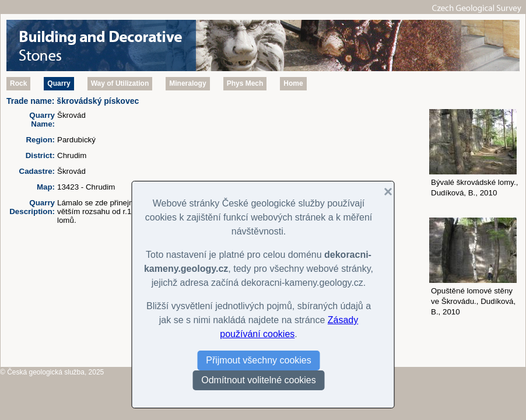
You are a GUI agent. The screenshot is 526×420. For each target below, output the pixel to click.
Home (293, 83)
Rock (18, 83)
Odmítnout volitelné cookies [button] (259, 380)
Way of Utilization (120, 83)
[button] (384, 192)
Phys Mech (245, 83)
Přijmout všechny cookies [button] (259, 360)
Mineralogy (187, 83)
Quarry (59, 83)
